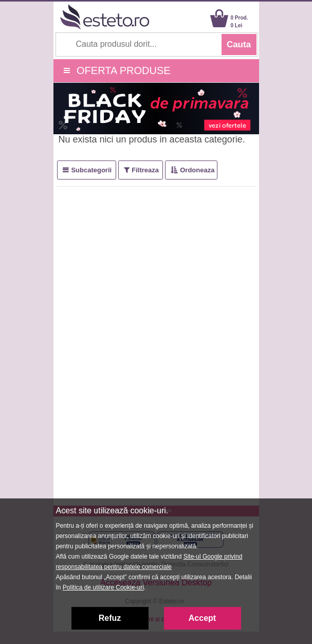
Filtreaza (145, 170)
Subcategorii (91, 170)
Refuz (110, 618)
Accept (202, 618)
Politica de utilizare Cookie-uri (103, 587)
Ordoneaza (197, 170)
